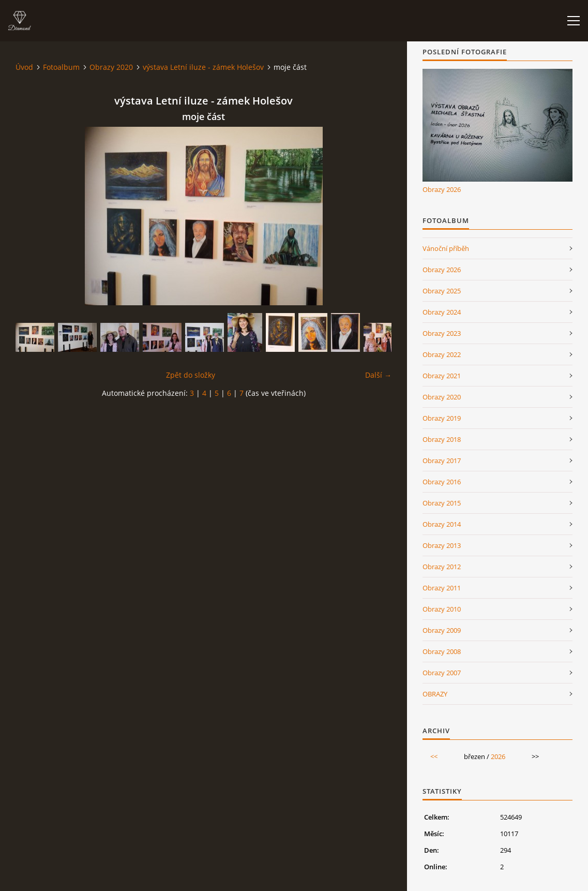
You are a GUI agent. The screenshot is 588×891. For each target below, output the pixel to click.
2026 (498, 756)
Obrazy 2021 (442, 376)
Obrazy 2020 (111, 67)
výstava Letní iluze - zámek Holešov (203, 67)
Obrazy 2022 (442, 354)
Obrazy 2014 (442, 524)
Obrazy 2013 (442, 545)
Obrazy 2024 (442, 312)
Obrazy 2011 (442, 588)
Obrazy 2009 (442, 630)
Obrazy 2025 (442, 291)
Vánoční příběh (446, 248)
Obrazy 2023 (442, 333)
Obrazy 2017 (442, 461)
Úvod (24, 67)
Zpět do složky (191, 375)
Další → (378, 375)
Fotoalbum (61, 67)
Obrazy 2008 (442, 651)
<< (434, 756)
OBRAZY (435, 694)
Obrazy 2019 (442, 418)
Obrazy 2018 (442, 439)
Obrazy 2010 (442, 609)
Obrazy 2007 (442, 673)
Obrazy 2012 (442, 567)
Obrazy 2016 (442, 482)
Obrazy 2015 (442, 503)
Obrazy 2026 (442, 189)
